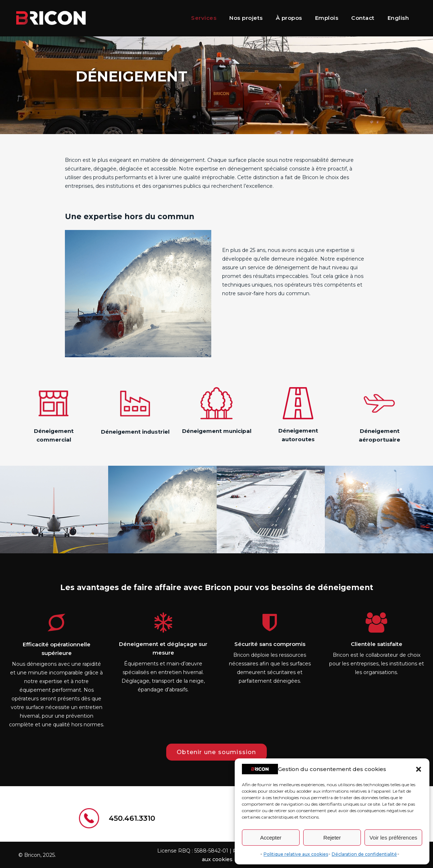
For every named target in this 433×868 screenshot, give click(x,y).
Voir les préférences (394, 838)
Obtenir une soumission (216, 752)
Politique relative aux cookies (296, 854)
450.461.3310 (132, 818)
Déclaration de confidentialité (364, 854)
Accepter (271, 838)
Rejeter (332, 838)
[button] (419, 769)
